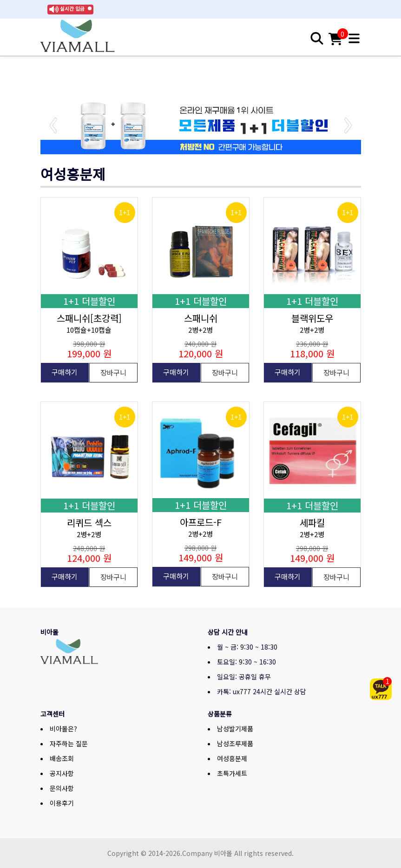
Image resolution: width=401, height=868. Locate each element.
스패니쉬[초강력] (89, 318)
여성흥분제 (232, 758)
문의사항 (62, 788)
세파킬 (312, 523)
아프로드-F (201, 522)
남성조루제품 (235, 743)
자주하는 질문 (69, 743)
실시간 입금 (72, 9)
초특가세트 (232, 773)
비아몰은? (63, 729)
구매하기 (65, 372)
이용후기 (62, 803)
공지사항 (62, 773)
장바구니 (113, 372)
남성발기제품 (235, 729)
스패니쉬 (201, 318)
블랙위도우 (312, 318)
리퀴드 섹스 (89, 523)
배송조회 (62, 758)
